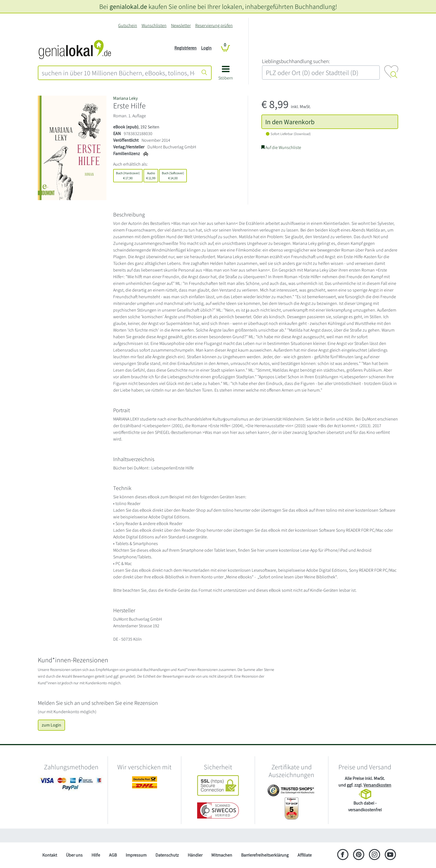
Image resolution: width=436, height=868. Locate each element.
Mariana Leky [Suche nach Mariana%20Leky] (125, 98)
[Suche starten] (204, 73)
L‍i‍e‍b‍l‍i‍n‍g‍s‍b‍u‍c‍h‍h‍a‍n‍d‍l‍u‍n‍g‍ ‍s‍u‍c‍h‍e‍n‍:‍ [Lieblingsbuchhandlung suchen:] (296, 61)
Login (206, 48)
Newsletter (181, 25)
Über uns (74, 855)
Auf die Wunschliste (281, 147)
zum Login (51, 725)
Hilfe (96, 855)
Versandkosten (377, 785)
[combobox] (118, 73)
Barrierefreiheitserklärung (265, 855)
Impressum (136, 855)
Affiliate (305, 855)
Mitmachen (222, 855)
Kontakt (50, 855)
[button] (226, 75)
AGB (113, 855)
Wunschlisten (154, 25)
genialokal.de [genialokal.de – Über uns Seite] (128, 6)
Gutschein (128, 25)
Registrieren (185, 48)
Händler (195, 855)
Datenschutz (167, 855)
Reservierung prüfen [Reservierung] (214, 25)
